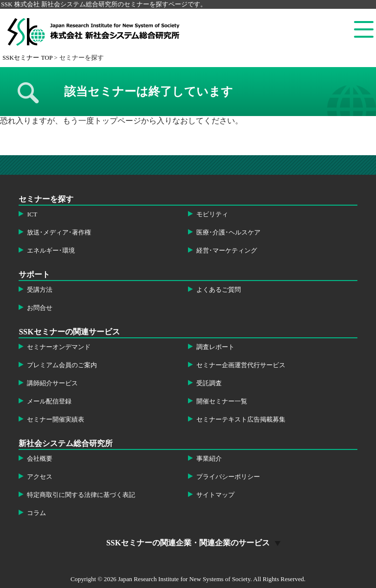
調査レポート (215, 347)
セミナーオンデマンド (59, 347)
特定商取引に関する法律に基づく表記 (81, 495)
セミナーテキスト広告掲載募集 (241, 420)
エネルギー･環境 (51, 251)
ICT (32, 214)
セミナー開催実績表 (56, 420)
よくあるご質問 (219, 290)
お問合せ (40, 308)
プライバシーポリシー (228, 477)
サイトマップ (215, 495)
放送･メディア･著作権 (59, 233)
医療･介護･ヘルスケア (228, 233)
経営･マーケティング (227, 251)
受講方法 (40, 290)
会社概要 (40, 459)
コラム (36, 513)
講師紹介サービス (52, 383)
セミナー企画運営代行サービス (241, 365)
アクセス (40, 477)
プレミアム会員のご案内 (62, 365)
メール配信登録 (49, 401)
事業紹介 (209, 459)
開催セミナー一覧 (222, 401)
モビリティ (212, 214)
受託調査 (209, 383)
